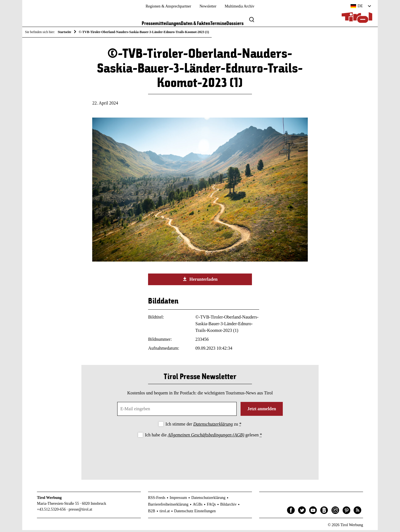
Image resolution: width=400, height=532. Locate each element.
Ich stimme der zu (203, 426)
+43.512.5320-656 (51, 511)
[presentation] (200, 456)
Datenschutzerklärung (213, 426)
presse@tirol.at (80, 511)
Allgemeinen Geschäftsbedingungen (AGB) (206, 437)
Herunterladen (200, 281)
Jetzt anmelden (262, 411)
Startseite (65, 32)
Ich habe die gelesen (204, 437)
